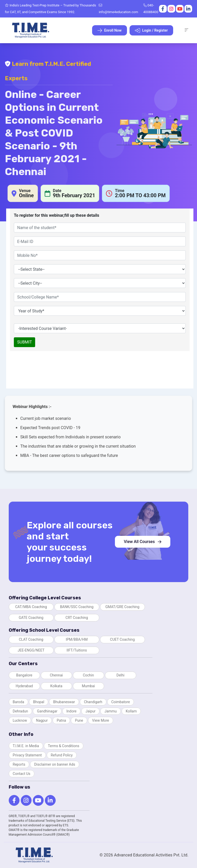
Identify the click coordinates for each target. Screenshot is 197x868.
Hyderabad (24, 686)
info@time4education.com (118, 9)
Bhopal (39, 702)
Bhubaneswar (64, 702)
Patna (61, 720)
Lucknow (20, 720)
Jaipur (90, 711)
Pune (79, 720)
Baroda (18, 702)
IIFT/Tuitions (77, 650)
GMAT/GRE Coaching (122, 607)
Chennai (56, 675)
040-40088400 (151, 9)
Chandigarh (93, 702)
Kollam (131, 711)
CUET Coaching (122, 639)
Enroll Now (110, 31)
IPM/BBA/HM (77, 639)
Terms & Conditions (64, 746)
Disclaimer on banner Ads (55, 764)
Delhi (120, 675)
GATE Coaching (31, 618)
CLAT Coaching (31, 639)
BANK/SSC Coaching (77, 607)
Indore (71, 711)
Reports (19, 764)
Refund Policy (62, 755)
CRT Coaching (77, 618)
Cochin (88, 675)
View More (101, 720)
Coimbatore (121, 702)
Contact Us (22, 774)
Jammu (111, 711)
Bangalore (24, 675)
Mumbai (88, 686)
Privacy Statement (27, 755)
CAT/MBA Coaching (31, 607)
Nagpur (42, 720)
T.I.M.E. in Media (26, 746)
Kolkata (56, 686)
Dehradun (21, 711)
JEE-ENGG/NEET (31, 650)
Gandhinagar (47, 711)
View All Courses (143, 542)
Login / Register (151, 31)
